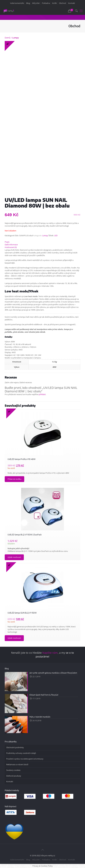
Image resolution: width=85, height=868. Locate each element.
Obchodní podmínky (15, 747)
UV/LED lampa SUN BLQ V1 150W (22, 613)
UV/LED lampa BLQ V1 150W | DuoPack (25, 535)
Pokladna (46, 3)
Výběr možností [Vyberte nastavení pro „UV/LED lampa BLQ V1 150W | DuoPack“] (14, 557)
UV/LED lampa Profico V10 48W (22, 459)
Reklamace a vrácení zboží (17, 764)
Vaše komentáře (17, 3)
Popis (7, 242)
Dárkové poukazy (14, 776)
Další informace (11, 245)
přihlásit (42, 394)
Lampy (16, 38)
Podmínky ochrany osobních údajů (21, 753)
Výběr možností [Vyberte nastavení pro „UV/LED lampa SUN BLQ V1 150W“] (14, 638)
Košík (54, 3)
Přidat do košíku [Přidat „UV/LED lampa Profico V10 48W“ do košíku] (14, 479)
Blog (28, 3)
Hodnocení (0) (11, 247)
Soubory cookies (13, 770)
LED (56, 235)
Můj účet (36, 3)
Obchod (62, 3)
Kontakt (72, 3)
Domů (8, 38)
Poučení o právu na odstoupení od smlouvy (25, 759)
